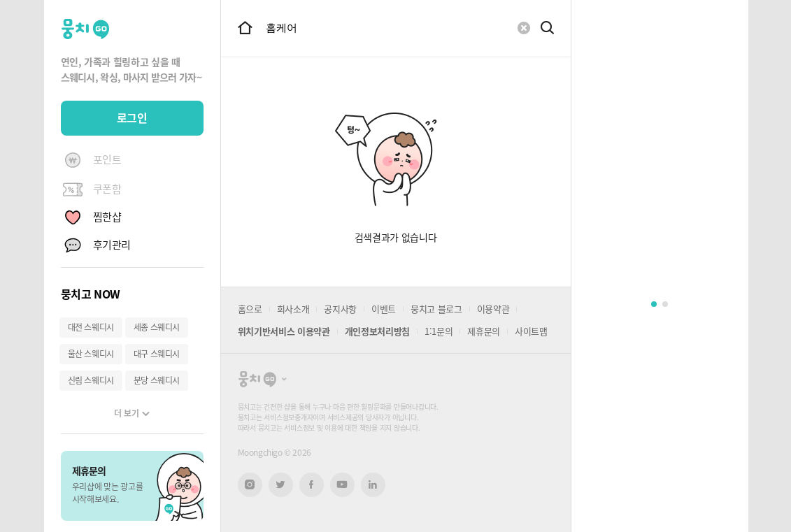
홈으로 (250, 309)
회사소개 (293, 309)
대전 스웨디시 (91, 327)
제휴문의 (484, 331)
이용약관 (493, 309)
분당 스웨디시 (157, 380)
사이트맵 (531, 331)
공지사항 (340, 309)
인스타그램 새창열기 (250, 485)
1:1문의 (439, 331)
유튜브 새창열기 (342, 484)
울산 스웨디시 (91, 354)
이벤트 (384, 309)
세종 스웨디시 (157, 327)
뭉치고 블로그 (436, 309)
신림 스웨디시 (91, 380)
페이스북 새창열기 (312, 485)
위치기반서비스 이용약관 (284, 331)
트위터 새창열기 (280, 485)
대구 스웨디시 (157, 354)
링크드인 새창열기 (373, 484)
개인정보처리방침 (377, 331)
